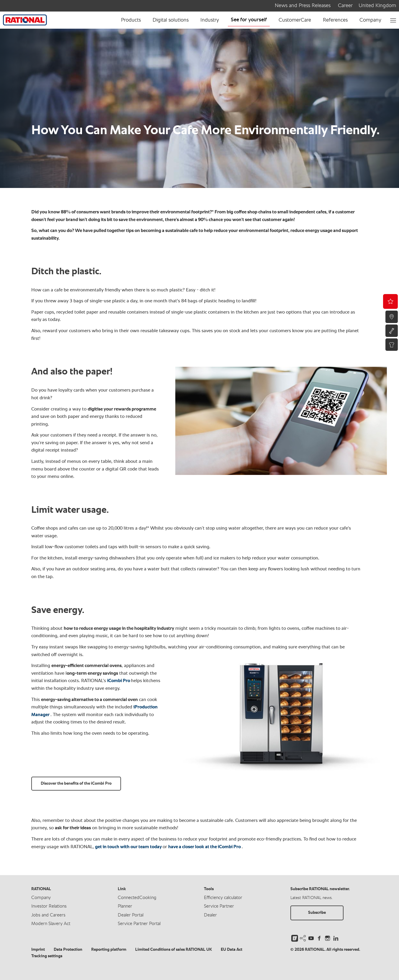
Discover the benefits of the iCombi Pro (76, 783)
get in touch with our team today (129, 847)
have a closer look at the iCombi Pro (205, 847)
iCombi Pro (119, 681)
